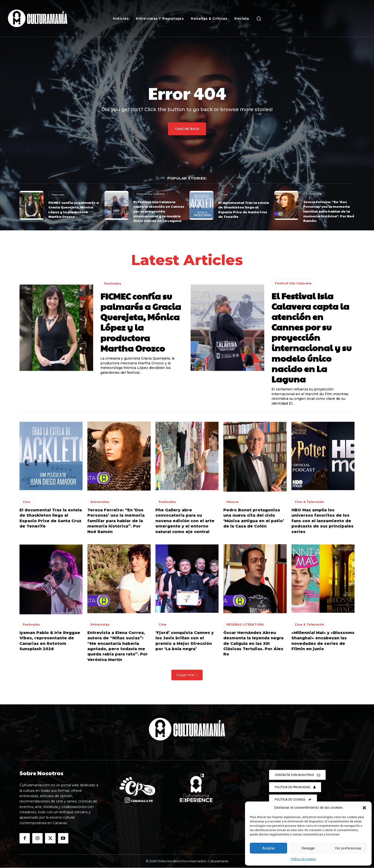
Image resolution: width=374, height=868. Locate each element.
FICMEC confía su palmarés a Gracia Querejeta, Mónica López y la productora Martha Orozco (74, 210)
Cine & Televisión (309, 502)
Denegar (308, 848)
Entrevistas (314, 194)
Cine (225, 195)
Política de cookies (303, 859)
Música (232, 502)
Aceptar (269, 848)
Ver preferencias (348, 848)
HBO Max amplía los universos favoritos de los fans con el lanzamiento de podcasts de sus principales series (322, 521)
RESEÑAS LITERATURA (245, 624)
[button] (364, 808)
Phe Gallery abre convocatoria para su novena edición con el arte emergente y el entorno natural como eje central (185, 521)
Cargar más (187, 675)
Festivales (58, 195)
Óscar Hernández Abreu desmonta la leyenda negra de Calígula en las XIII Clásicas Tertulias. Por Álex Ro (253, 644)
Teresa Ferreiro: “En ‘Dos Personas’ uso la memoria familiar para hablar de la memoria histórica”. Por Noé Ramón (329, 211)
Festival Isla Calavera (151, 194)
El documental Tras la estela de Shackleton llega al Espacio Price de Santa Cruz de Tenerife (244, 210)
